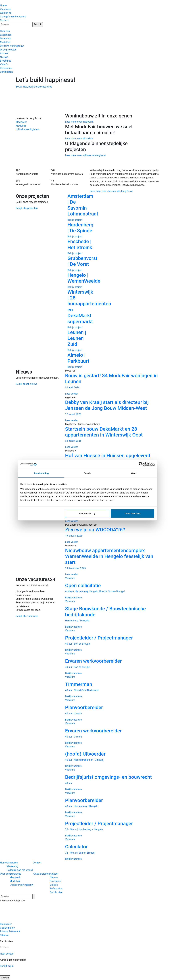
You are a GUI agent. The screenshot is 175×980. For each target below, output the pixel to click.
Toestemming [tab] (41, 473)
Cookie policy (7, 928)
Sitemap (5, 935)
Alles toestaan (133, 513)
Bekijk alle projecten (27, 208)
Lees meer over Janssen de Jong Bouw (111, 191)
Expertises (6, 35)
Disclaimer (6, 924)
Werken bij (6, 13)
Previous (60, 281)
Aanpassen (87, 513)
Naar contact (7, 954)
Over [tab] (134, 473)
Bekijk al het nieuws (27, 384)
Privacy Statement (10, 931)
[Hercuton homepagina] (0, 2)
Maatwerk (5, 39)
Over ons (5, 31)
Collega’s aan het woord (13, 17)
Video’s (4, 64)
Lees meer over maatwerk (79, 122)
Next (164, 281)
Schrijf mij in (7, 966)
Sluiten (5, 978)
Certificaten (6, 72)
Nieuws (4, 57)
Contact (4, 20)
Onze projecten (8, 50)
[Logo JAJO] (16, 973)
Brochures (6, 61)
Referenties (6, 68)
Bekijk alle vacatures (27, 616)
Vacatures (6, 9)
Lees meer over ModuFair (79, 139)
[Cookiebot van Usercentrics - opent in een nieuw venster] (141, 464)
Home (3, 5)
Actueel (4, 53)
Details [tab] (87, 473)
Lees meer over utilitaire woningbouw (86, 155)
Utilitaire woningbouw (12, 46)
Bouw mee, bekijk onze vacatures (34, 87)
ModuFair (5, 42)
